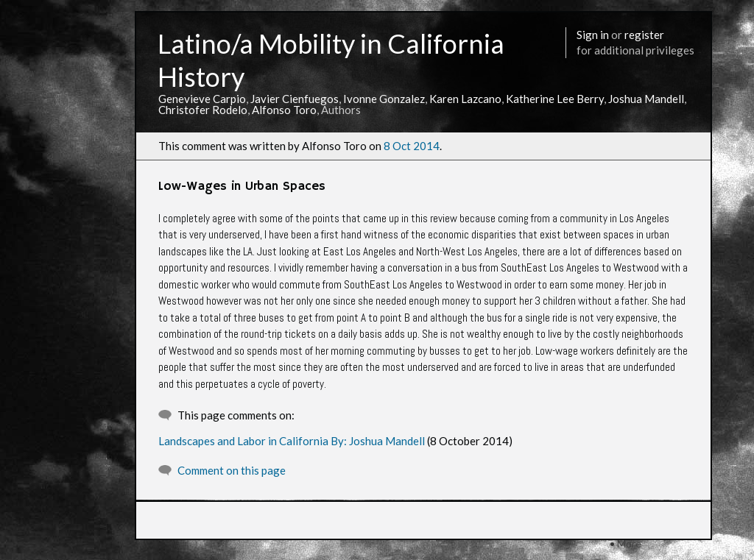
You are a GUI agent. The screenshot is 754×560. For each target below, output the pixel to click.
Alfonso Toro (284, 110)
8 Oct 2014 (412, 146)
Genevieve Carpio (202, 99)
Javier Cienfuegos (295, 99)
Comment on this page (232, 470)
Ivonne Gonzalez (384, 99)
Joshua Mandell (646, 99)
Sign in (593, 35)
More (629, 543)
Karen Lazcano (465, 99)
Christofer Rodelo (203, 110)
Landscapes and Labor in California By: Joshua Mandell (292, 441)
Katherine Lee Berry (555, 99)
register (644, 35)
